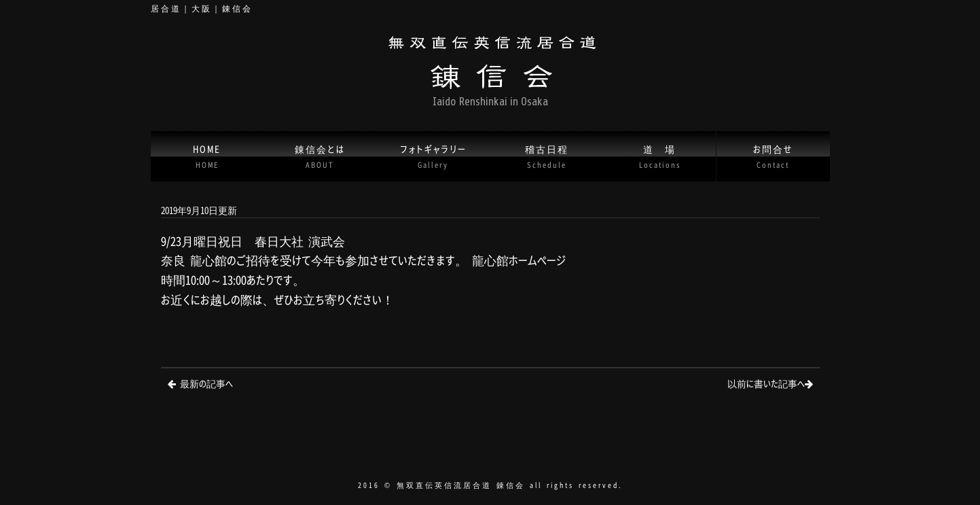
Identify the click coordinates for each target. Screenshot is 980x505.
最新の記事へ (206, 383)
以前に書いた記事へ (766, 383)
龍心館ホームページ (519, 260)
